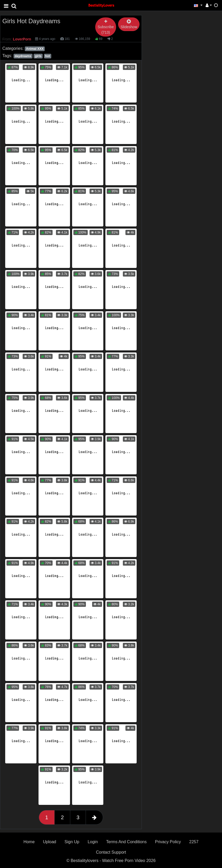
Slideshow (129, 24)
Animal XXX (35, 49)
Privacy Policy (168, 842)
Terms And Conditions (126, 842)
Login (93, 842)
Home (29, 842)
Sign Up (72, 842)
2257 (194, 842)
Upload (50, 842)
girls (38, 56)
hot (47, 56)
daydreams (23, 56)
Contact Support (111, 852)
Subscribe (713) (106, 27)
